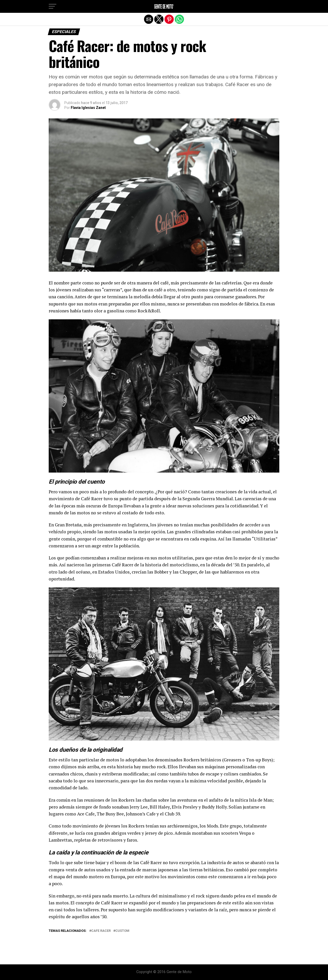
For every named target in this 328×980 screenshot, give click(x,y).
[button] (53, 6)
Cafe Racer (101, 931)
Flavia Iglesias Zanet (88, 108)
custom (122, 931)
